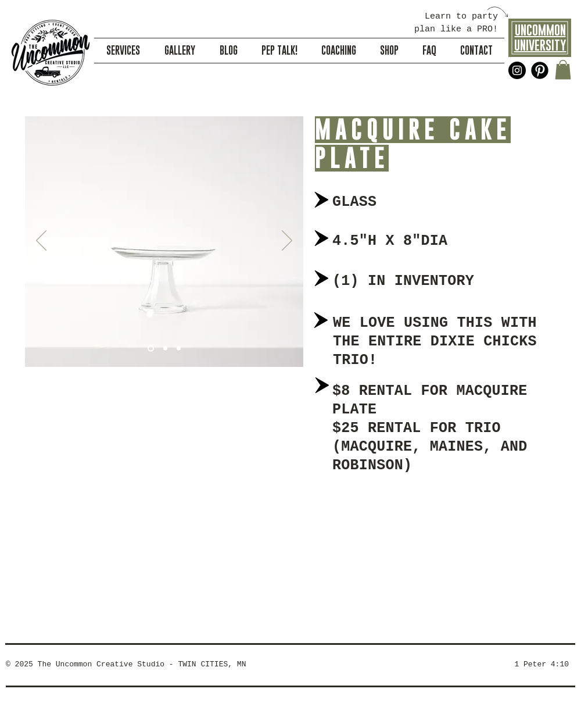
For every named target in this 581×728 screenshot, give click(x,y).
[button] (563, 69)
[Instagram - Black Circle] (517, 70)
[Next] (287, 241)
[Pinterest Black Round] (540, 70)
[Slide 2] (165, 349)
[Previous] (41, 241)
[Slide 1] (151, 349)
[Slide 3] (179, 349)
